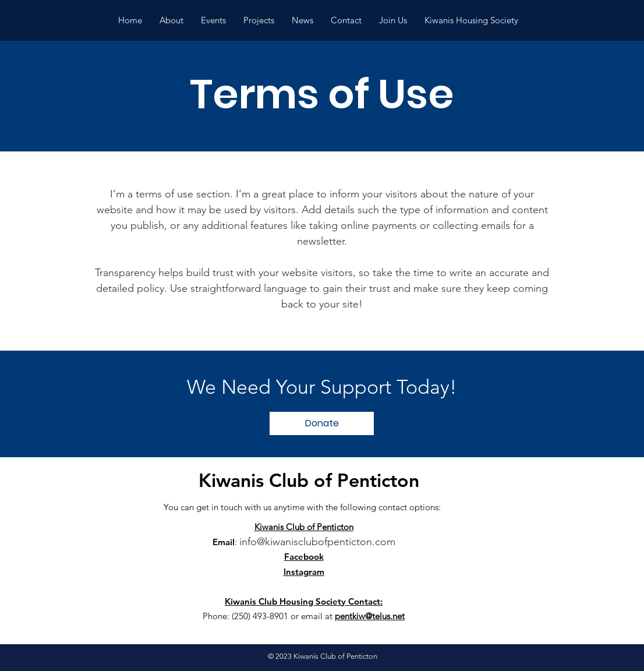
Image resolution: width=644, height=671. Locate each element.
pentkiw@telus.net (370, 616)
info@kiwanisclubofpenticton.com (317, 542)
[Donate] (322, 423)
